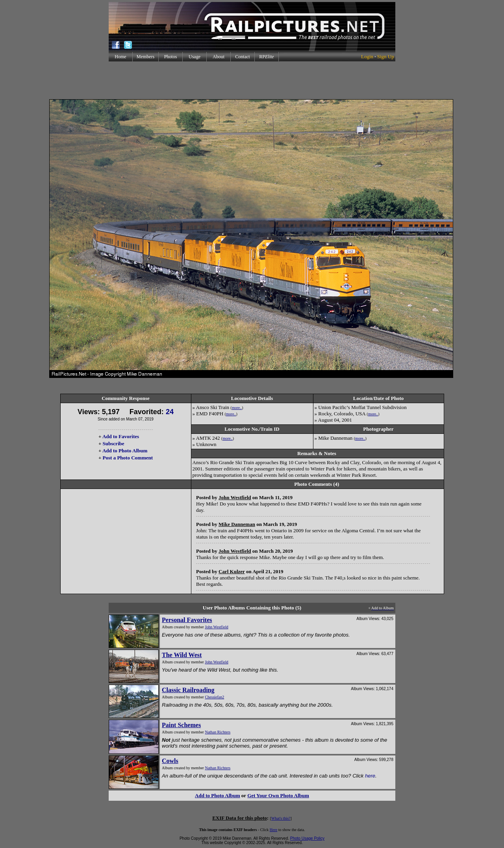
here (370, 776)
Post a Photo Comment (128, 458)
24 (170, 412)
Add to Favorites (121, 436)
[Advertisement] (252, 80)
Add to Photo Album (125, 451)
